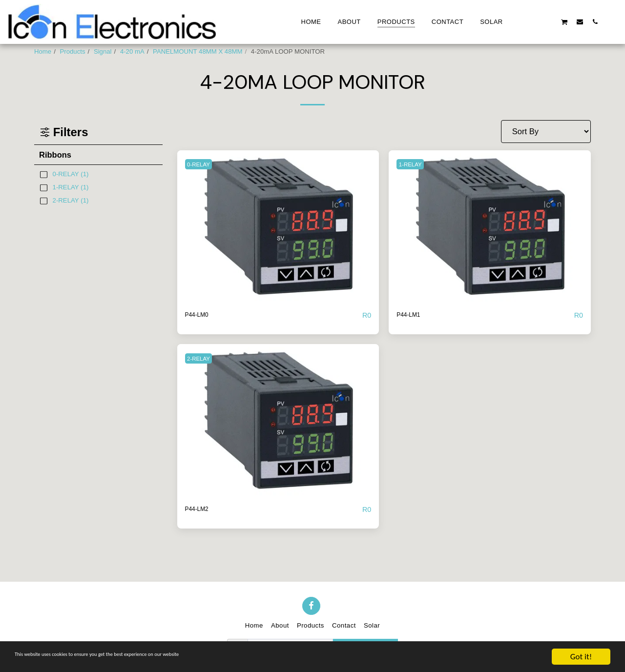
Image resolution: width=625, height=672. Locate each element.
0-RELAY (202, 164)
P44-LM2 (201, 510)
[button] (519, 21)
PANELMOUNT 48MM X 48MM (198, 51)
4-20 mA (132, 51)
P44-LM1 (413, 315)
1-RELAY (414, 164)
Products (73, 51)
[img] (278, 226)
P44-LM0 (201, 315)
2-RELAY (202, 359)
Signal (103, 51)
